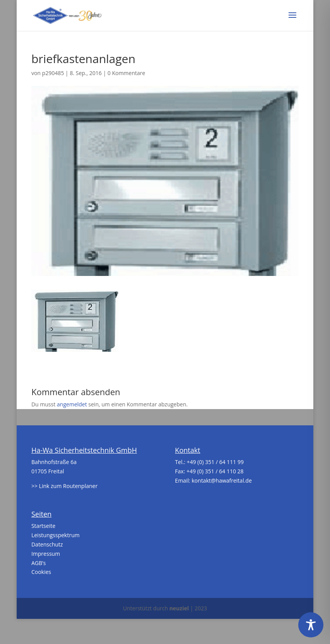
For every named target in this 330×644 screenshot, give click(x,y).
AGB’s (39, 563)
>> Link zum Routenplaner (64, 486)
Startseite (43, 526)
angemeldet (72, 404)
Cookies (41, 572)
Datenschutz (47, 544)
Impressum (46, 554)
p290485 (53, 73)
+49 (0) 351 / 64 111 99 (215, 462)
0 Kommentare (126, 73)
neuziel (179, 608)
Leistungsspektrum (56, 535)
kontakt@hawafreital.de (222, 480)
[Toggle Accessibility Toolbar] (311, 625)
